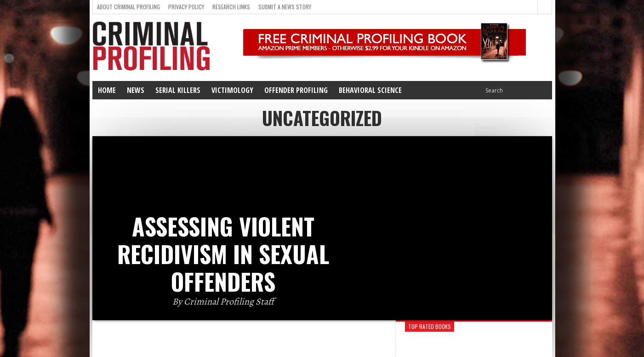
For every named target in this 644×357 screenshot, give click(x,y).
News (136, 90)
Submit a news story (285, 7)
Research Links (231, 7)
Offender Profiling (296, 90)
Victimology (232, 90)
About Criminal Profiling (128, 7)
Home (107, 90)
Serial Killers (178, 90)
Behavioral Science (370, 90)
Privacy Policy (186, 7)
